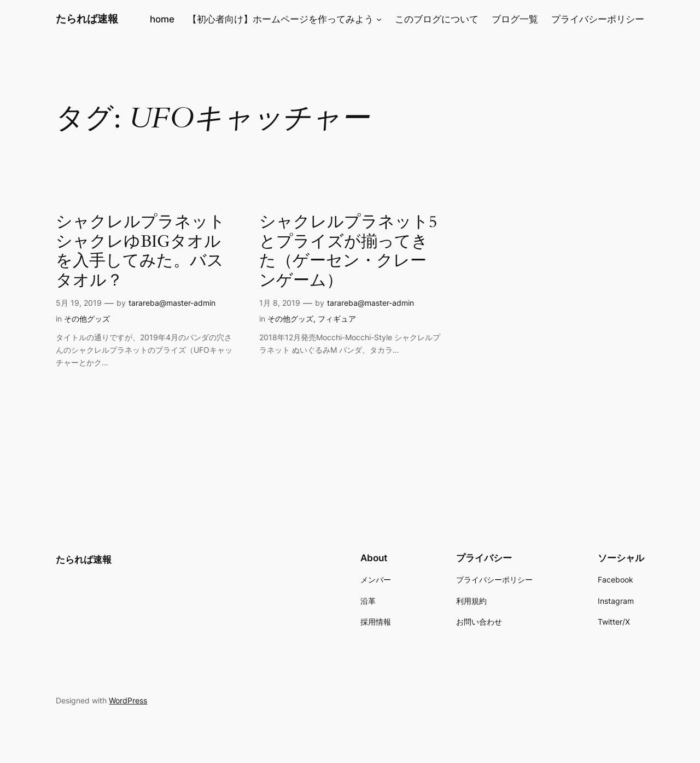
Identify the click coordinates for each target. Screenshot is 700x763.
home (162, 19)
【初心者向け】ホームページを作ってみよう (281, 19)
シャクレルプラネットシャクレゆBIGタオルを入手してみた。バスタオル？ (141, 252)
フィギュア (337, 319)
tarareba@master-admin (172, 303)
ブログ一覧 (515, 19)
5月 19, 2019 (79, 303)
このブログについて (437, 19)
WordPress (128, 700)
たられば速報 (87, 19)
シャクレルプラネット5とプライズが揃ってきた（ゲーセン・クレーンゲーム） (348, 252)
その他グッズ (87, 319)
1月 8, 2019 (280, 303)
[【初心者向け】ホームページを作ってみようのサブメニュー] (379, 19)
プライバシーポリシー (598, 19)
